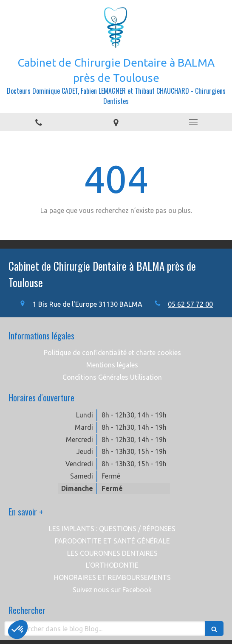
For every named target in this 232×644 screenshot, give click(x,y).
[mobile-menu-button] (193, 122)
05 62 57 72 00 (190, 304)
